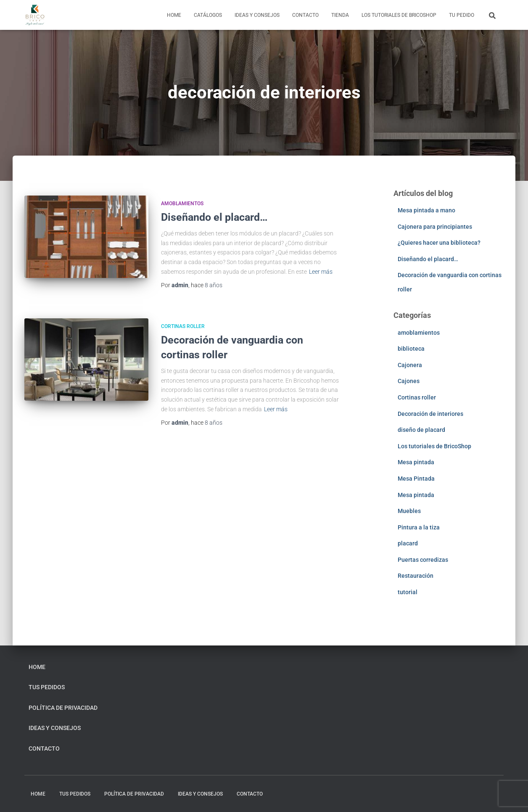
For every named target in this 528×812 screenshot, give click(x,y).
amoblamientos (182, 204)
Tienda (340, 15)
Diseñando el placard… (214, 217)
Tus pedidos (47, 687)
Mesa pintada (416, 462)
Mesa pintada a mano (426, 210)
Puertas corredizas (423, 560)
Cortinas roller (183, 326)
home (174, 15)
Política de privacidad (63, 708)
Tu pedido (462, 15)
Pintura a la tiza (419, 527)
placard (408, 543)
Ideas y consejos (257, 15)
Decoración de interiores (430, 414)
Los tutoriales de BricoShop (399, 15)
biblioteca (411, 349)
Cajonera (410, 365)
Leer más (321, 272)
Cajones (409, 381)
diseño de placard (421, 430)
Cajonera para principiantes (435, 227)
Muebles (409, 511)
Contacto (305, 15)
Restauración (416, 576)
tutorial (408, 592)
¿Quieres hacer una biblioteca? (439, 243)
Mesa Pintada (416, 479)
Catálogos (208, 15)
